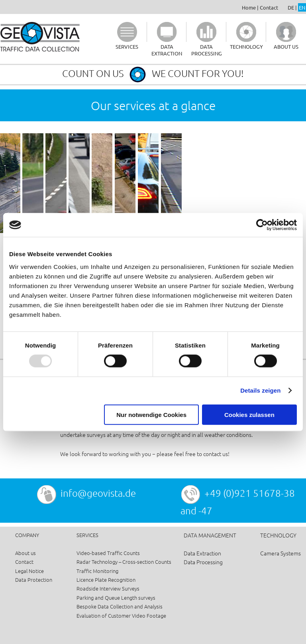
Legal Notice (29, 571)
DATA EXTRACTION (167, 50)
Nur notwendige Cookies (151, 414)
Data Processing (203, 562)
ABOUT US (286, 46)
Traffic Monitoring (97, 571)
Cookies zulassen (249, 414)
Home (249, 7)
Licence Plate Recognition (106, 580)
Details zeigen (260, 390)
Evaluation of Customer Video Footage (121, 615)
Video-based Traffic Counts (108, 553)
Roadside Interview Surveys (108, 588)
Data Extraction (202, 553)
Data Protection (34, 580)
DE (291, 7)
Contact (269, 7)
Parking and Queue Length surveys (116, 598)
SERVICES (127, 46)
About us (25, 553)
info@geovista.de (98, 493)
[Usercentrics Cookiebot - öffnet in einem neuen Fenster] (262, 225)
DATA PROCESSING (207, 50)
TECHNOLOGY (246, 46)
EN (302, 7)
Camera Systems (280, 553)
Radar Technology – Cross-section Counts (124, 562)
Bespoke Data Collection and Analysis (120, 606)
